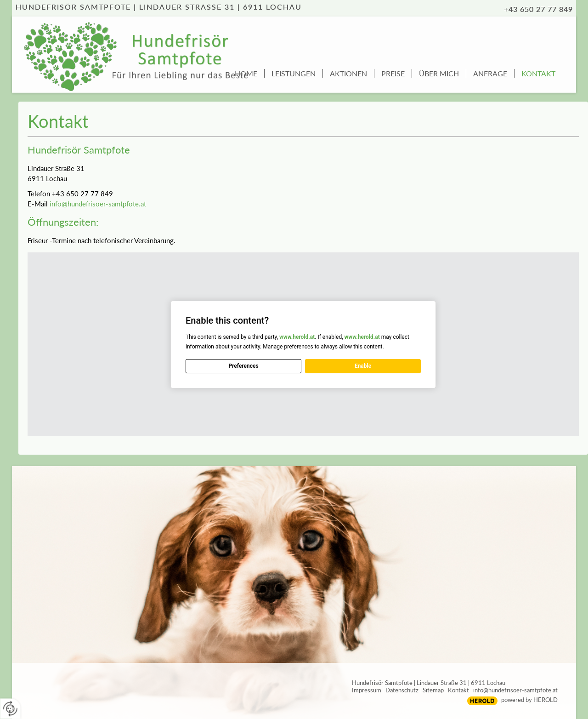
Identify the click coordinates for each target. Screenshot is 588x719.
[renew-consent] (10, 709)
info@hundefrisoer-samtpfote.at (98, 204)
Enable (363, 366)
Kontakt (458, 690)
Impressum (367, 690)
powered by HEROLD (529, 700)
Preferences (243, 366)
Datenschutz (402, 690)
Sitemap (433, 690)
